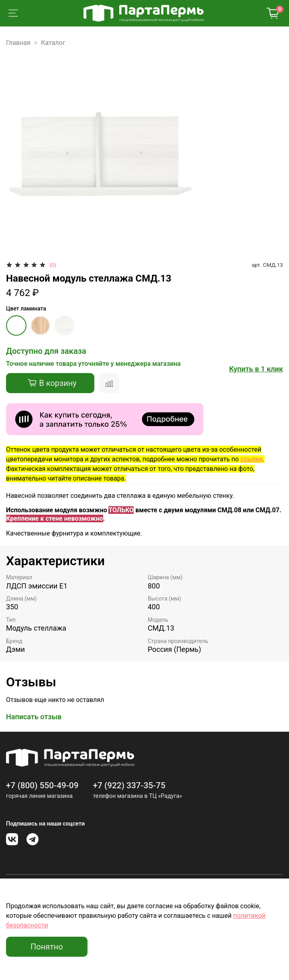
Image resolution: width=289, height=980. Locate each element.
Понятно (47, 947)
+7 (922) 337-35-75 (129, 785)
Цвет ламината (26, 308)
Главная (18, 43)
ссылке (251, 459)
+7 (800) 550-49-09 (42, 785)
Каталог (53, 43)
